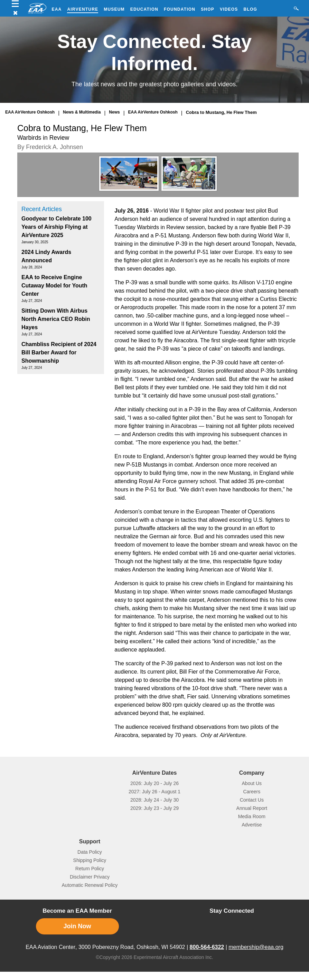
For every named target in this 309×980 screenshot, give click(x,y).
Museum (114, 9)
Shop (208, 9)
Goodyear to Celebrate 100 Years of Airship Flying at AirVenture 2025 (57, 227)
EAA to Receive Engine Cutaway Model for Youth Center (54, 286)
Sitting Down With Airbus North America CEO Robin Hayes (56, 319)
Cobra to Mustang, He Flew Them (221, 112)
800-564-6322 (207, 947)
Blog (250, 9)
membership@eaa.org (256, 947)
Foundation (180, 9)
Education (144, 9)
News (114, 112)
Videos (229, 9)
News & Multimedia (82, 112)
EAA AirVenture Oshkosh (30, 112)
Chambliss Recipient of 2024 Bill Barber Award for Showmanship (59, 352)
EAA (57, 9)
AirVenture (83, 9)
